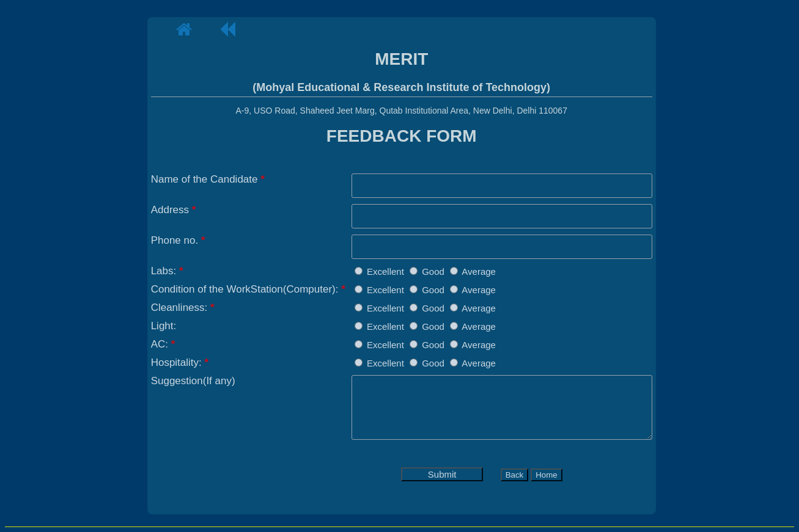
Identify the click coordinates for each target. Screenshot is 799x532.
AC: (163, 344)
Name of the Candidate (208, 179)
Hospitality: (180, 363)
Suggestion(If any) (193, 381)
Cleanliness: (183, 308)
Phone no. (178, 240)
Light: (164, 326)
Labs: (167, 271)
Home (547, 475)
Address (174, 210)
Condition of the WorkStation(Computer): (248, 289)
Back (515, 475)
